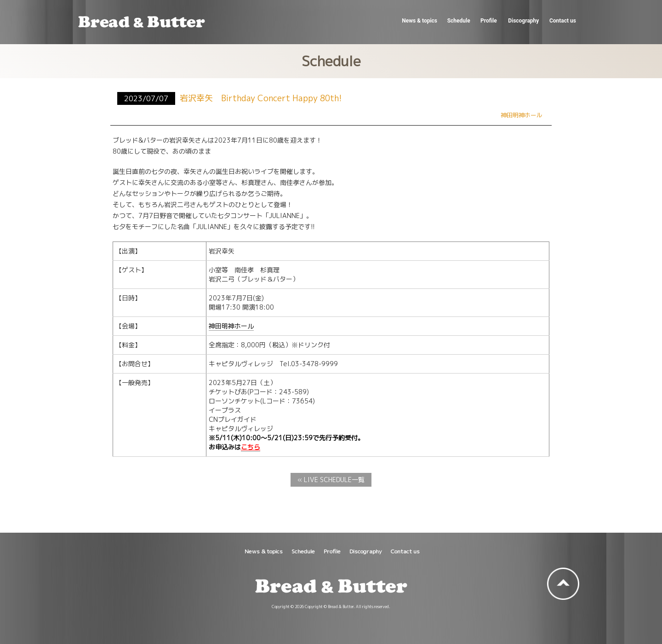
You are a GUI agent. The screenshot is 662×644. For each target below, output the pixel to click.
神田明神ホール (231, 326)
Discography (523, 21)
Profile (488, 21)
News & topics (419, 21)
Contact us (562, 21)
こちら (251, 447)
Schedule (458, 21)
